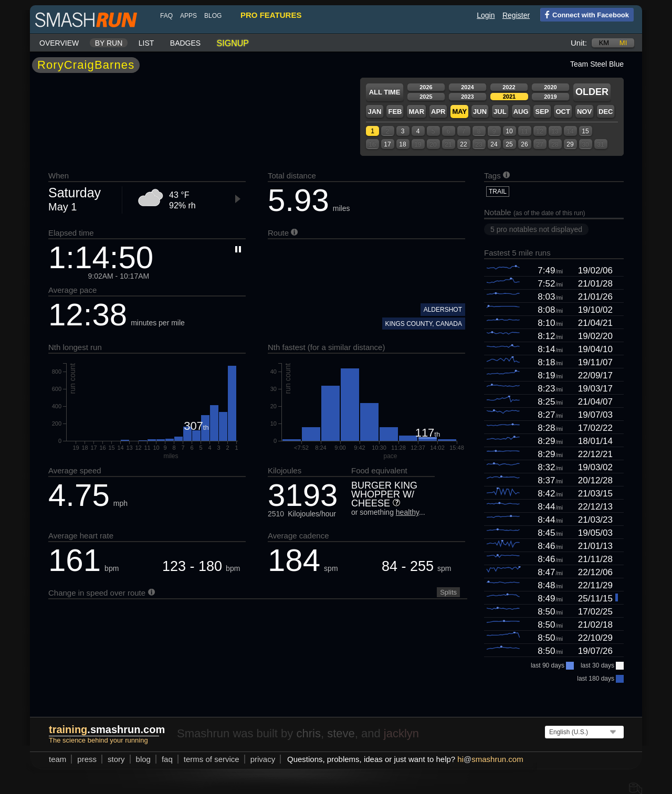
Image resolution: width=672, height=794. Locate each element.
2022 (509, 87)
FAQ (166, 16)
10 (509, 131)
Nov (584, 112)
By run (109, 43)
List (146, 43)
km (604, 43)
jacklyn (401, 733)
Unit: (579, 43)
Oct (563, 112)
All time (385, 92)
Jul (500, 112)
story (116, 759)
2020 (550, 87)
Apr (438, 112)
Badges (185, 43)
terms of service (212, 759)
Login (486, 15)
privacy (263, 759)
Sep (542, 112)
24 (494, 144)
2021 (509, 97)
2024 (467, 87)
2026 (426, 87)
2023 (467, 97)
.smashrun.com (107, 729)
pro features (271, 15)
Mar (416, 112)
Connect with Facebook (585, 14)
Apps (188, 16)
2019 (550, 97)
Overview (59, 43)
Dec (606, 112)
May (459, 112)
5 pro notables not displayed (536, 229)
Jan (374, 112)
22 (463, 144)
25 (509, 144)
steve (341, 733)
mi (623, 43)
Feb (395, 112)
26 (524, 144)
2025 (426, 97)
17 (387, 144)
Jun (480, 112)
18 (402, 144)
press (87, 759)
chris (308, 733)
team (57, 759)
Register (516, 15)
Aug (521, 112)
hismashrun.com (490, 759)
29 (570, 144)
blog (213, 16)
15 (585, 131)
